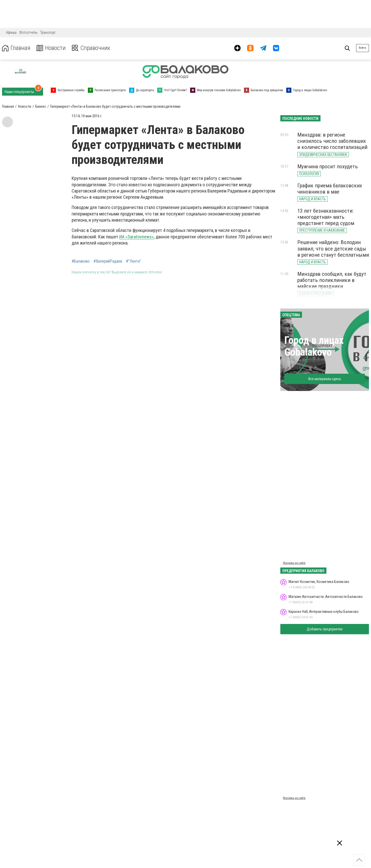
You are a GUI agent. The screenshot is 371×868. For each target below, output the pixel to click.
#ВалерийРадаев (108, 261)
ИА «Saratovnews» (137, 237)
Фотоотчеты (28, 32)
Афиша (11, 32)
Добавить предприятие (325, 629)
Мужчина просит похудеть (328, 166)
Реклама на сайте (294, 563)
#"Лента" (133, 261)
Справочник (91, 48)
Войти (362, 48)
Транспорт (48, 32)
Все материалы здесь (325, 379)
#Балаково (81, 261)
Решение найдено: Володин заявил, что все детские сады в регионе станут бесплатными (333, 248)
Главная (16, 48)
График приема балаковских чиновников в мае (330, 189)
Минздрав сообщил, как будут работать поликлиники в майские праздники (332, 280)
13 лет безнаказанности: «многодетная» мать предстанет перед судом (326, 217)
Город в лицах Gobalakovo (314, 346)
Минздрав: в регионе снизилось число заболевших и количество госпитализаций (332, 141)
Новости (51, 48)
